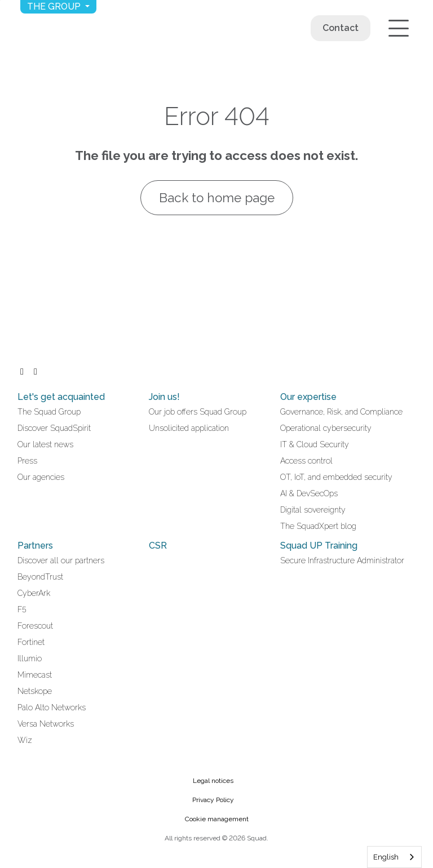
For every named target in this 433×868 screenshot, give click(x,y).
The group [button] (55, 6)
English (386, 857)
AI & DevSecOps (309, 493)
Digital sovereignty (313, 510)
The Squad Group (49, 412)
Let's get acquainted (61, 397)
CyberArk (34, 593)
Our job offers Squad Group (198, 412)
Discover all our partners (61, 560)
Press (27, 461)
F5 (22, 609)
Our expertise (308, 397)
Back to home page (217, 198)
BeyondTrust (40, 577)
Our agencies (41, 477)
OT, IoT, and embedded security (336, 477)
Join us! (164, 397)
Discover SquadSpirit (54, 428)
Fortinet (31, 642)
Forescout (35, 626)
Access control (306, 461)
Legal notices (213, 781)
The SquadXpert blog (318, 526)
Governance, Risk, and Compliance (341, 412)
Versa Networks (46, 724)
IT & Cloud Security (315, 444)
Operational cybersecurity (326, 428)
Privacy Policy (213, 800)
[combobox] (394, 857)
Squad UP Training (319, 546)
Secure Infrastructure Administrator (342, 560)
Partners (35, 546)
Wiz (25, 740)
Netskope (35, 691)
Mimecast (35, 675)
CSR (158, 546)
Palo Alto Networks (52, 707)
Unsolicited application (189, 428)
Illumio (30, 658)
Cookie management (217, 819)
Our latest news (45, 444)
